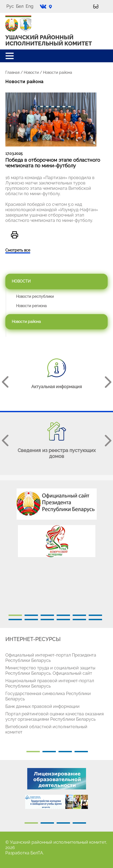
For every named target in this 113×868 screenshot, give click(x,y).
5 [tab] (79, 615)
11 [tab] (79, 620)
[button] (10, 56)
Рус (10, 6)
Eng (30, 6)
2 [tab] (31, 615)
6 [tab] (95, 615)
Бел (20, 6)
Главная (12, 72)
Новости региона (31, 306)
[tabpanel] (56, 525)
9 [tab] (47, 620)
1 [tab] (15, 615)
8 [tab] (31, 620)
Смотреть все (18, 250)
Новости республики (35, 296)
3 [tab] (47, 615)
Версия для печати (15, 235)
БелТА (37, 853)
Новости (31, 72)
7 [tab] (15, 620)
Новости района (26, 322)
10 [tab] (63, 620)
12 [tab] (95, 620)
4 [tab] (63, 615)
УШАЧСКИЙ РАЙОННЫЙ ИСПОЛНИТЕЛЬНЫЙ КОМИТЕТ (49, 40)
